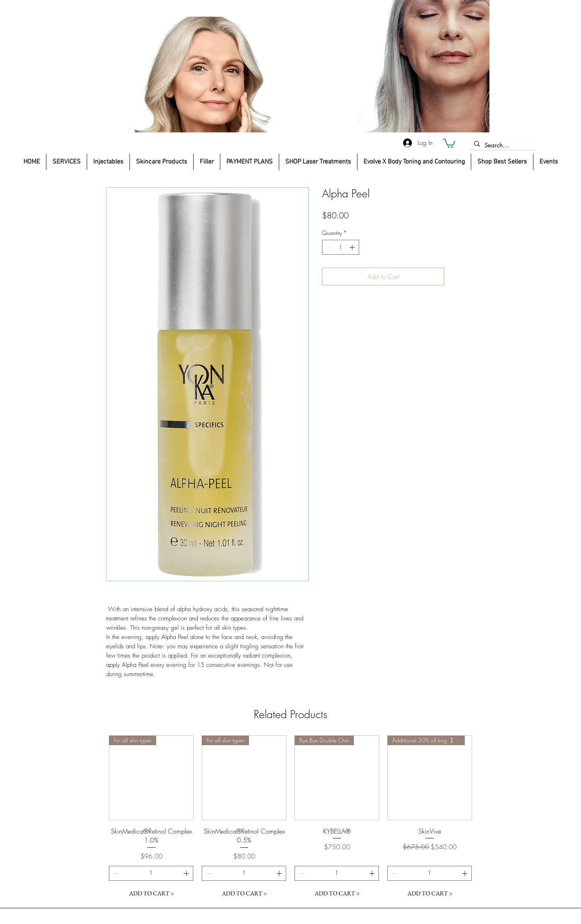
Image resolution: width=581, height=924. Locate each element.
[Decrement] (328, 247)
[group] (290, 818)
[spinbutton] (341, 247)
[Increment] (353, 247)
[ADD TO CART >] (151, 894)
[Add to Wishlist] (456, 277)
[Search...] (502, 145)
